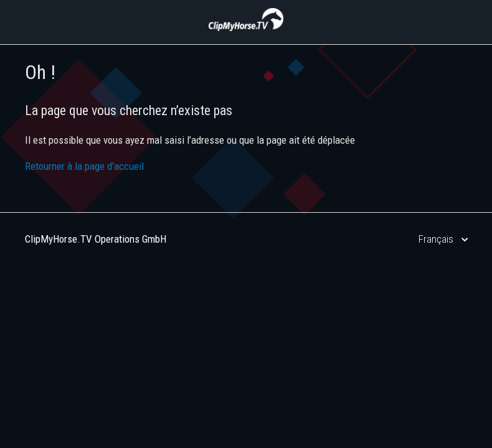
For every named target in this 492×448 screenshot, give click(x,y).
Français (437, 239)
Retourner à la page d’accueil (84, 166)
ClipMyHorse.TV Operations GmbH (96, 239)
